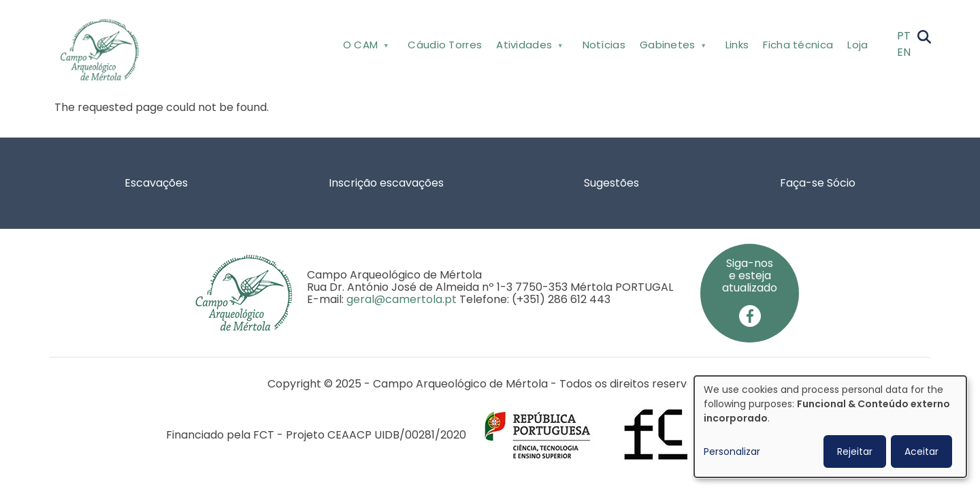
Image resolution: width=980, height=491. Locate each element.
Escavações (156, 183)
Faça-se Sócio (818, 183)
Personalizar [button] (732, 452)
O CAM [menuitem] (364, 47)
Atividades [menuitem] (528, 47)
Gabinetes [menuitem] (671, 47)
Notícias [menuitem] (604, 45)
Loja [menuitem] (857, 45)
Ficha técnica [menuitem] (798, 45)
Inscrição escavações (386, 183)
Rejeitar (855, 452)
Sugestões (611, 183)
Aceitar (921, 452)
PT (904, 36)
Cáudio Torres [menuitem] (445, 45)
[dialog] (830, 427)
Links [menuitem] (737, 45)
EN (904, 52)
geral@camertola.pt (402, 299)
